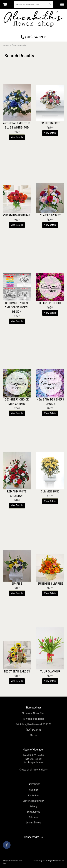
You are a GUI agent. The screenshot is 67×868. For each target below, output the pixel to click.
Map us (33, 735)
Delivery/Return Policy (33, 801)
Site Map (33, 817)
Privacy (33, 806)
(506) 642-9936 (34, 37)
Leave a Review (33, 823)
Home (6, 45)
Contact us (34, 795)
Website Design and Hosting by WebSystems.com (49, 861)
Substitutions (33, 812)
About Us (33, 790)
